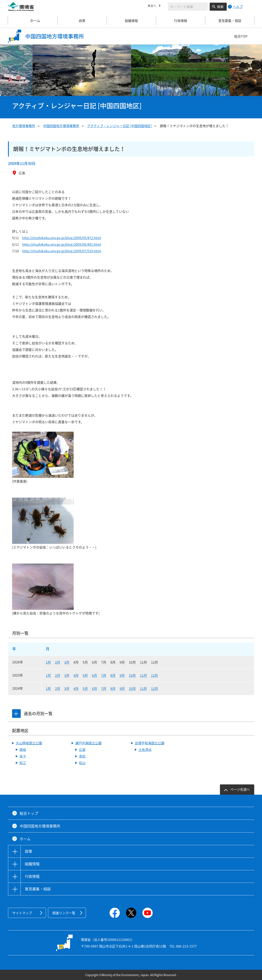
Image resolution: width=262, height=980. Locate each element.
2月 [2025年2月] (58, 675)
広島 (82, 749)
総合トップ (29, 813)
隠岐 (23, 749)
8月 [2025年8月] (113, 675)
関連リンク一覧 (64, 913)
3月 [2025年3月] (67, 675)
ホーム (33, 21)
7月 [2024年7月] (104, 688)
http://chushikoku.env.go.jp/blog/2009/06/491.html (62, 244)
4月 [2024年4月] (76, 688)
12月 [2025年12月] (154, 675)
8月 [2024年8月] (113, 688)
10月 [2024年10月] (132, 688)
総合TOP (241, 36)
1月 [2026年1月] (48, 662)
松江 (23, 763)
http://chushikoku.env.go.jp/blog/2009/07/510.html (62, 251)
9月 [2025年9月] (122, 675)
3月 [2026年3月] (67, 662)
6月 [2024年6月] (94, 688)
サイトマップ (22, 913)
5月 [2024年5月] (85, 688)
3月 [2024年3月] (67, 688)
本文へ (152, 6)
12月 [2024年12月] (154, 688)
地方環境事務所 (24, 126)
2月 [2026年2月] (58, 662)
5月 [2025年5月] (85, 675)
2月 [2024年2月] (58, 688)
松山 (82, 763)
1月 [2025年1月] (48, 675)
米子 (23, 756)
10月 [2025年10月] (132, 675)
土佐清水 (145, 749)
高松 (82, 756)
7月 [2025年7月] (104, 675)
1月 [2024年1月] (48, 688)
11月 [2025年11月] (143, 675)
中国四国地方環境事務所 (61, 126)
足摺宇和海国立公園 (150, 743)
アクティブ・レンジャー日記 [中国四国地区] (120, 126)
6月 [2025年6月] (94, 675)
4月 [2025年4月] (76, 675)
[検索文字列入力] (188, 7)
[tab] (17, 714)
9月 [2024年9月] (122, 688)
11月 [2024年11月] (143, 688)
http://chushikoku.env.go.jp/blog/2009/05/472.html (62, 238)
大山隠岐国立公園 (29, 743)
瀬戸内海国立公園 (88, 743)
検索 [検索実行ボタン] (220, 7)
